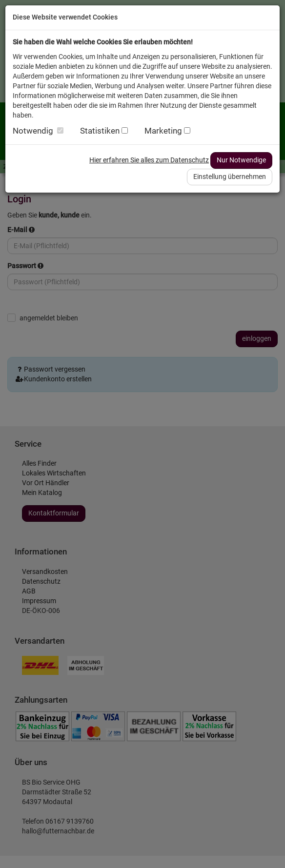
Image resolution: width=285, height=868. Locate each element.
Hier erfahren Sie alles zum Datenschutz (149, 160)
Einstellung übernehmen (230, 177)
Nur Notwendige (241, 160)
